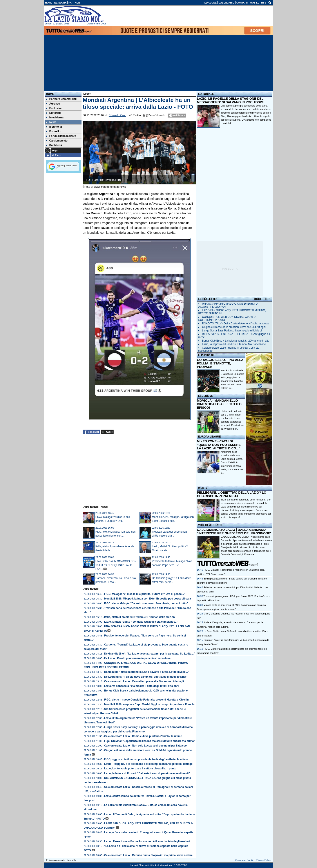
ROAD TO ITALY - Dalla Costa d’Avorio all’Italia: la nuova (235, 324)
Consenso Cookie (245, 860)
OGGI (257, 299)
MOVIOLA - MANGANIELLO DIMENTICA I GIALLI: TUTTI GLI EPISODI (221, 404)
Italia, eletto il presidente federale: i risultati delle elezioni (140, 617)
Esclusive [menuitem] (54, 108)
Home (50, 94)
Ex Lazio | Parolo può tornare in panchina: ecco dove (137, 658)
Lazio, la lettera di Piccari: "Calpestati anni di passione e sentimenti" (147, 773)
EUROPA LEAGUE (209, 437)
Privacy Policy (263, 860)
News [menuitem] (51, 122)
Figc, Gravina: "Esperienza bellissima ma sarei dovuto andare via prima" (150, 741)
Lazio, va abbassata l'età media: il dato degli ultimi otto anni (142, 686)
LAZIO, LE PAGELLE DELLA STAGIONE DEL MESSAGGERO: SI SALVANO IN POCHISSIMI (231, 100)
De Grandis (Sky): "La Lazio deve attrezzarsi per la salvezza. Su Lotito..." (149, 654)
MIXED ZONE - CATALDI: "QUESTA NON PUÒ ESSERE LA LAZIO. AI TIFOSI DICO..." (219, 445)
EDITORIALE (206, 94)
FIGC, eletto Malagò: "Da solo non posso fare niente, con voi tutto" (146, 603)
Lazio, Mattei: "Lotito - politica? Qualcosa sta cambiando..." (141, 622)
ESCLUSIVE (206, 396)
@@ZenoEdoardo (154, 115)
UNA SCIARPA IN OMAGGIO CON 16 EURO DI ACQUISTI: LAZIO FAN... (116, 565)
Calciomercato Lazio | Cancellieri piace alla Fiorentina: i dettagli (144, 681)
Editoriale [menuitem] (54, 113)
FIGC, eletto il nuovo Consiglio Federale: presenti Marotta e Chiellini (147, 700)
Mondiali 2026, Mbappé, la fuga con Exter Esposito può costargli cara (148, 599)
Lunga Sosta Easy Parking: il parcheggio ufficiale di (232, 331)
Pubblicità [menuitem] (54, 145)
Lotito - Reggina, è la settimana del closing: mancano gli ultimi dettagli (148, 764)
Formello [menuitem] (53, 131)
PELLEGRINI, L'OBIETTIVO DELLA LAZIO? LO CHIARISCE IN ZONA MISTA (232, 494)
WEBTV (203, 488)
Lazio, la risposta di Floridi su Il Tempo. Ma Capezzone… (235, 344)
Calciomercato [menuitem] (57, 141)
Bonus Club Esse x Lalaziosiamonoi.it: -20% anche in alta (236, 341)
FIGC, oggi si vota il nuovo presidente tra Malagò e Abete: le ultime (146, 759)
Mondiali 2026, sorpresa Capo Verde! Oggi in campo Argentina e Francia (149, 704)
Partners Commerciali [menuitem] (61, 99)
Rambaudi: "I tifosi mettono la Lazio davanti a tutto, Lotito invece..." (147, 672)
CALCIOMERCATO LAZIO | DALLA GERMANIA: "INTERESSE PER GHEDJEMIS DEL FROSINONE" (234, 531)
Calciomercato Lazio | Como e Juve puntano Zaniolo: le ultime (143, 736)
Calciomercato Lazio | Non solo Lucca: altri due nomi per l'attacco (145, 746)
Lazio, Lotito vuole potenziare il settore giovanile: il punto (140, 769)
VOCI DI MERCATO (210, 525)
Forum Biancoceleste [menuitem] (61, 136)
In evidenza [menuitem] (55, 118)
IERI (268, 299)
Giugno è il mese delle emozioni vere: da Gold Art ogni (234, 327)
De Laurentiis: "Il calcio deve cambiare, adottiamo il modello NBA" (146, 677)
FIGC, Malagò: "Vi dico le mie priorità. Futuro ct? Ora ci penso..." (145, 594)
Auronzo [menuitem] (53, 104)
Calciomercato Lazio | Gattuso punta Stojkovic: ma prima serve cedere (148, 855)
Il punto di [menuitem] (54, 127)
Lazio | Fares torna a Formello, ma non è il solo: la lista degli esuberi (147, 841)
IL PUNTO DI (206, 355)
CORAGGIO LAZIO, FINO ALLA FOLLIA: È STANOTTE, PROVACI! (220, 363)
